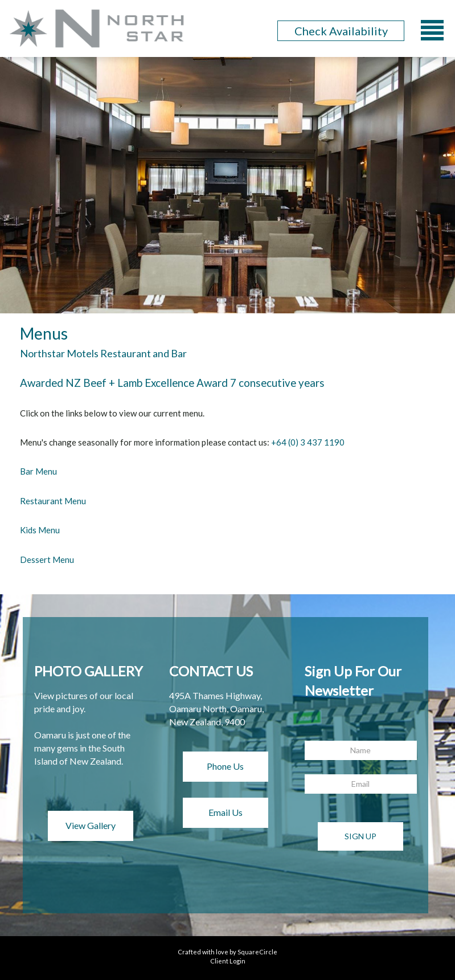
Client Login (228, 961)
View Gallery (91, 825)
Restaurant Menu (53, 501)
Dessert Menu (47, 560)
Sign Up (360, 836)
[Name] (361, 750)
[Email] (361, 784)
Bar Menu (38, 471)
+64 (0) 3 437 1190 (308, 442)
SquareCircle (257, 952)
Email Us (226, 812)
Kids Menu (40, 530)
